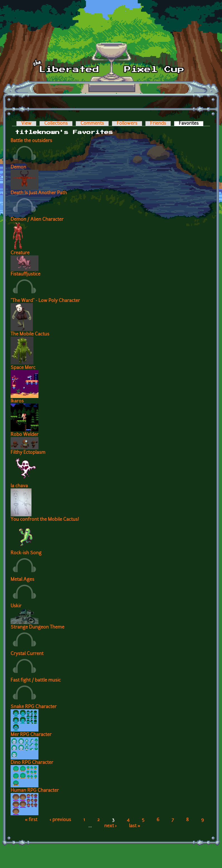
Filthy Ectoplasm (28, 453)
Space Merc (23, 368)
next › (110, 826)
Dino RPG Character (32, 763)
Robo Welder (25, 435)
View (26, 124)
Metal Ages (22, 580)
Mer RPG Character (31, 735)
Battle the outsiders (31, 141)
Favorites (191, 124)
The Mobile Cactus (30, 334)
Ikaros (17, 401)
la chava (19, 486)
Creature (20, 253)
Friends (158, 124)
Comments (92, 124)
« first (31, 820)
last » (135, 826)
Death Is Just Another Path (39, 193)
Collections (56, 124)
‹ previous (60, 820)
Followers (127, 124)
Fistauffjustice (25, 274)
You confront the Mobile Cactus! (45, 520)
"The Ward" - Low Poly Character (45, 301)
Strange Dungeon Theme (37, 627)
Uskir (16, 606)
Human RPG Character (35, 791)
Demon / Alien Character (37, 220)
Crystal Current (27, 654)
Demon (18, 167)
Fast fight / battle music (36, 680)
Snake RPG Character (34, 707)
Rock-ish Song (26, 553)
